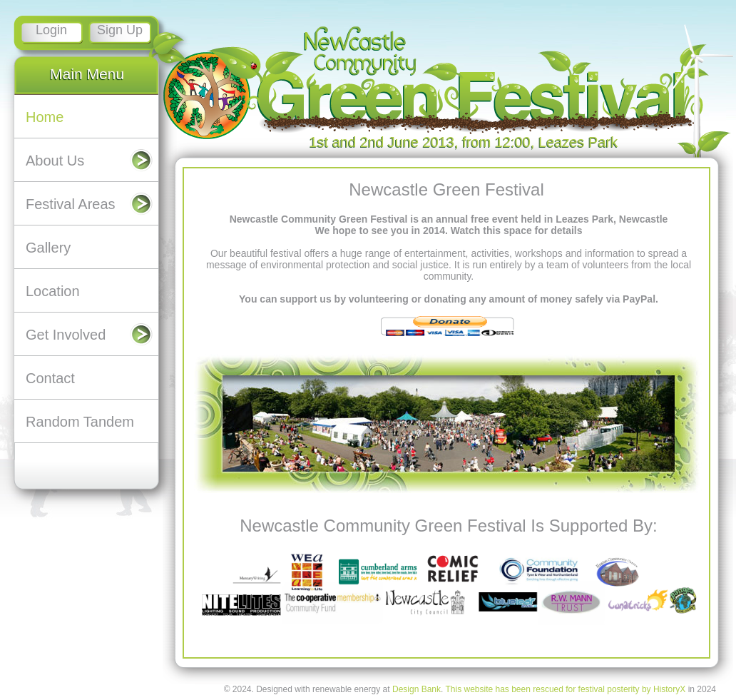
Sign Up (120, 30)
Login (51, 30)
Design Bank (416, 689)
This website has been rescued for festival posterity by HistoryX (565, 689)
